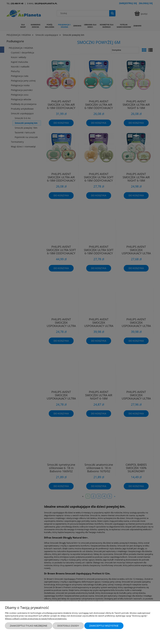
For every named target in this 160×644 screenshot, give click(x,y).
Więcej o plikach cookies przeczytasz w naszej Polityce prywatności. (36, 619)
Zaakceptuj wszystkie (104, 626)
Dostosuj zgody (68, 626)
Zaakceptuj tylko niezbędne (29, 626)
